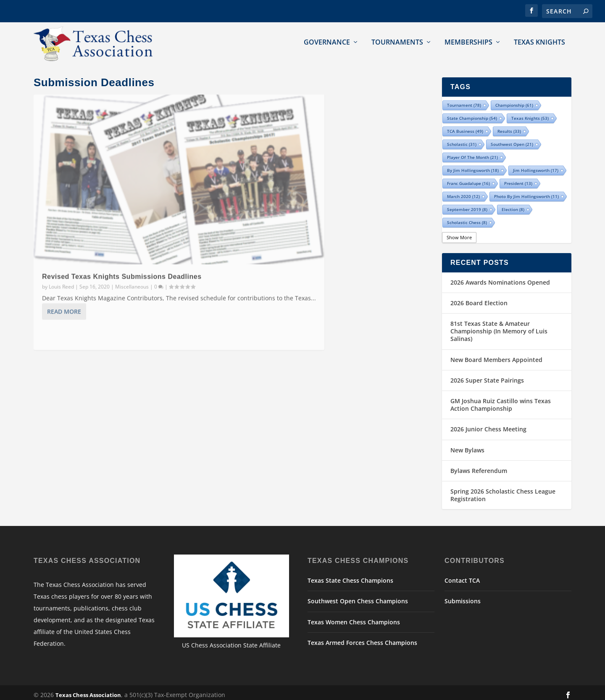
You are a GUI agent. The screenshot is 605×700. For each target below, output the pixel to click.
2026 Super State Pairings (487, 375)
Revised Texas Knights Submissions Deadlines (122, 218)
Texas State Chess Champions (350, 576)
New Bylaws (467, 445)
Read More (64, 263)
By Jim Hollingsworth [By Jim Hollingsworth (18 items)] (473, 166)
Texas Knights (539, 42)
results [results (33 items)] (509, 127)
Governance (327, 42)
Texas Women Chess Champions (354, 617)
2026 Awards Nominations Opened (500, 277)
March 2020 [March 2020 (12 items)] (463, 192)
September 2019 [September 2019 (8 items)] (467, 205)
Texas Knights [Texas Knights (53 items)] (530, 114)
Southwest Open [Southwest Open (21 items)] (512, 140)
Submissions (463, 596)
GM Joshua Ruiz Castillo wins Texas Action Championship (501, 400)
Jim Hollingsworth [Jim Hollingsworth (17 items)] (536, 166)
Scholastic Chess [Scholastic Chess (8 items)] (467, 218)
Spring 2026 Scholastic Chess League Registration (503, 490)
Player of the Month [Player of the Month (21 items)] (472, 153)
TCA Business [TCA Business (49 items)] (465, 127)
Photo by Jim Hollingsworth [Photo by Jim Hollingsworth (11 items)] (526, 192)
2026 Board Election (479, 298)
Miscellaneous (132, 228)
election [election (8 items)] (513, 205)
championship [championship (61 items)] (514, 100)
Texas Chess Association (88, 690)
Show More (459, 233)
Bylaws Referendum (479, 466)
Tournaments (397, 42)
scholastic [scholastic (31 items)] (462, 140)
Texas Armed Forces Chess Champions (362, 638)
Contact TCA (462, 576)
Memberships (468, 42)
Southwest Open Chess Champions (358, 596)
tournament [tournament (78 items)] (464, 100)
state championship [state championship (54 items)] (472, 114)
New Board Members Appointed (496, 355)
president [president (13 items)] (518, 179)
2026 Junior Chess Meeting (488, 424)
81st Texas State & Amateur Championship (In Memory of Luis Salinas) (499, 326)
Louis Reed (61, 228)
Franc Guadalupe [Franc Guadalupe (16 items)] (468, 179)
